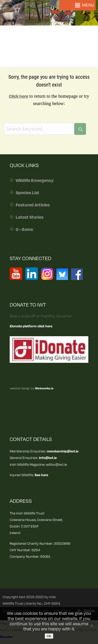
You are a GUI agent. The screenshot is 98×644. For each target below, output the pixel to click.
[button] (88, 5)
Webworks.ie (44, 388)
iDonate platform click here (31, 326)
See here (41, 475)
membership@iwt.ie (63, 451)
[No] (91, 625)
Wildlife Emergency (35, 181)
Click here (19, 96)
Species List (27, 193)
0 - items (24, 230)
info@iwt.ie (48, 458)
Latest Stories (30, 217)
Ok (49, 636)
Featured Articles (33, 205)
